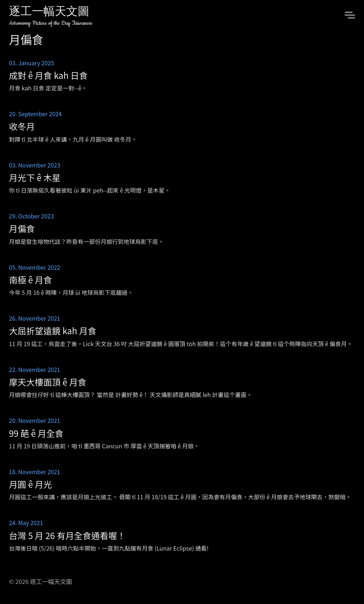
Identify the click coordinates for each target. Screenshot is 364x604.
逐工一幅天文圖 (49, 12)
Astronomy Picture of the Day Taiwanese (51, 23)
